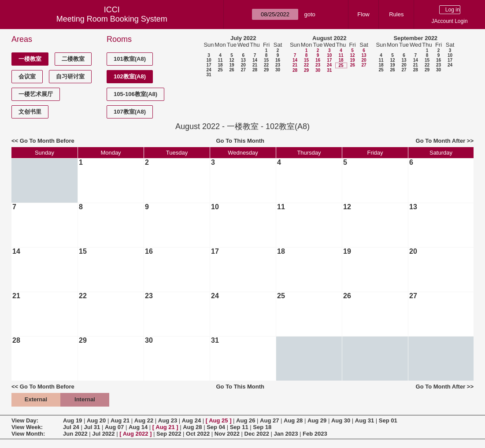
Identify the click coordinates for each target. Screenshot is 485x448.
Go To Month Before (47, 141)
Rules (396, 14)
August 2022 (329, 38)
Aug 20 (96, 420)
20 (243, 65)
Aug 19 (72, 420)
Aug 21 (120, 420)
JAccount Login (450, 21)
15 (266, 60)
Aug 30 (341, 420)
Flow (363, 14)
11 (220, 60)
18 (220, 65)
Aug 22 (144, 420)
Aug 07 (114, 427)
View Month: (28, 434)
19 (231, 65)
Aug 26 (246, 420)
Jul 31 (92, 427)
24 (209, 70)
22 (266, 65)
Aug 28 (293, 420)
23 (278, 65)
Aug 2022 (136, 434)
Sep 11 (239, 427)
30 (278, 70)
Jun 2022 (75, 434)
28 (255, 70)
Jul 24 (71, 427)
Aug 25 (218, 420)
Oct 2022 (198, 434)
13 (243, 60)
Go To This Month (240, 141)
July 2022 (243, 38)
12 (231, 60)
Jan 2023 (286, 434)
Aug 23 (168, 420)
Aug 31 (365, 420)
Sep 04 (216, 427)
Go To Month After (441, 141)
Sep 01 (388, 420)
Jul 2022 (103, 434)
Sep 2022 (169, 434)
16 (278, 60)
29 (266, 70)
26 (231, 70)
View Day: (25, 420)
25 (220, 70)
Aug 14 (138, 427)
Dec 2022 (257, 434)
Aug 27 (269, 420)
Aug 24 (191, 420)
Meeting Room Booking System (112, 19)
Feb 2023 (315, 434)
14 (255, 60)
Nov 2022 (227, 434)
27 (243, 70)
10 (209, 60)
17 (209, 65)
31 (209, 75)
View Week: (27, 427)
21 (255, 65)
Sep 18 (262, 427)
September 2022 (415, 38)
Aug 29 (317, 420)
